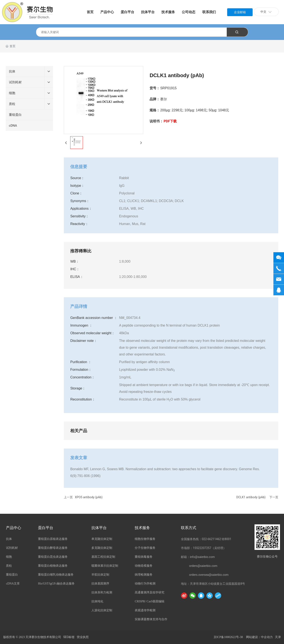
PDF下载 (170, 121)
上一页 (68, 497)
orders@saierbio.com (203, 566)
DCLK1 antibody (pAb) (251, 497)
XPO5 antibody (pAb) (89, 497)
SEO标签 (69, 637)
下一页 (274, 497)
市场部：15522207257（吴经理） (204, 548)
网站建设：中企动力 (259, 637)
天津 (278, 637)
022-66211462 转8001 (216, 539)
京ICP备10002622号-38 (228, 637)
